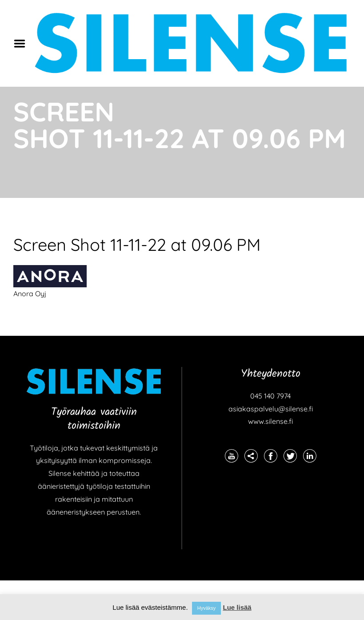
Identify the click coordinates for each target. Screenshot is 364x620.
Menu (23, 44)
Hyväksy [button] (207, 608)
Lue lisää (237, 607)
